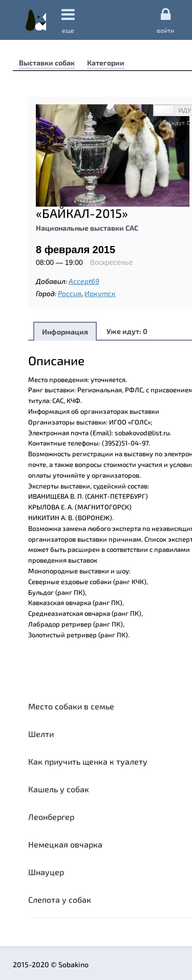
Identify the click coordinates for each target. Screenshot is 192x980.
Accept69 (84, 281)
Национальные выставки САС (87, 228)
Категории (106, 63)
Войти (165, 20)
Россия (70, 293)
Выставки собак (47, 63)
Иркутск (100, 293)
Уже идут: (127, 331)
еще (68, 20)
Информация (65, 332)
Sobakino (36, 20)
